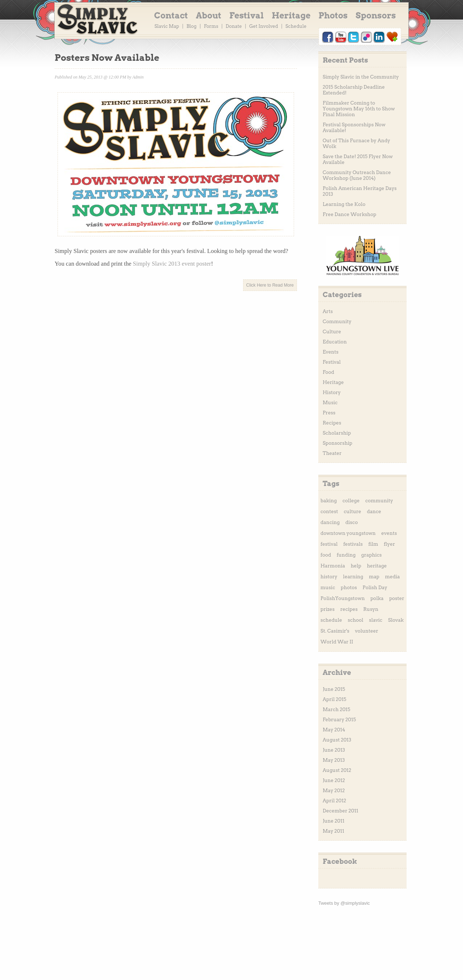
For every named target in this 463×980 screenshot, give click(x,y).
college (351, 500)
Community (337, 321)
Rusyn (371, 609)
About (209, 16)
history (329, 576)
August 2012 (337, 770)
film (373, 544)
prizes (328, 609)
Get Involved (264, 26)
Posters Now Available (107, 58)
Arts (328, 311)
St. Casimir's (335, 631)
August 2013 (337, 740)
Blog (191, 26)
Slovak (396, 620)
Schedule (296, 26)
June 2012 (334, 780)
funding (346, 555)
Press (329, 413)
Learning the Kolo (344, 204)
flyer (389, 544)
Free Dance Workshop (349, 214)
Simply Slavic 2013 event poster (172, 264)
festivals (353, 544)
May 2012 (334, 790)
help (356, 566)
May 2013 (334, 760)
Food (328, 372)
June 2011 (334, 821)
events (389, 533)
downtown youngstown (348, 533)
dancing (330, 522)
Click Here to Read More (270, 285)
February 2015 (339, 719)
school (355, 620)
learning (353, 576)
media (392, 576)
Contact (171, 16)
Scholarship (337, 433)
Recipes (332, 423)
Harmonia (333, 566)
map (374, 576)
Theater (332, 453)
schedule (331, 620)
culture (352, 511)
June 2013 (334, 750)
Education (335, 342)
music (328, 587)
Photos (333, 16)
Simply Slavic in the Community (361, 77)
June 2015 (334, 689)
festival (329, 544)
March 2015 (336, 709)
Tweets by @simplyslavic (344, 903)
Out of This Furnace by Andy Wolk (356, 143)
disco (352, 522)
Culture (332, 331)
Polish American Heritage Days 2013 (360, 191)
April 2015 (334, 699)
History (332, 392)
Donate (234, 26)
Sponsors (376, 16)
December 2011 (340, 811)
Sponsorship (337, 443)
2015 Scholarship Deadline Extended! (354, 90)
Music (330, 402)
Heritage (291, 16)
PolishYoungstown (343, 598)
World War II (337, 642)
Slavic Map (167, 26)
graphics (372, 555)
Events (331, 352)
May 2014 (334, 730)
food (326, 555)
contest (329, 511)
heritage (377, 566)
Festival (247, 16)
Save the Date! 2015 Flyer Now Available (358, 159)
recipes (349, 609)
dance (374, 511)
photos (349, 587)
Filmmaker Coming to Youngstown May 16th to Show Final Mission (359, 109)
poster (397, 598)
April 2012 (334, 801)
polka (377, 598)
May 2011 (334, 831)
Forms (211, 26)
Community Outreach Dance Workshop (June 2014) (357, 175)
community (379, 500)
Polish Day (375, 587)
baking (329, 500)
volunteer (366, 631)
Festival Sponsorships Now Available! (354, 127)
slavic (376, 620)
